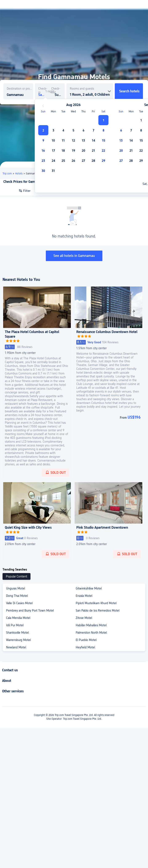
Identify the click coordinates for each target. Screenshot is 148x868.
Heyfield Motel (85, 647)
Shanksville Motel (17, 633)
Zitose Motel (84, 618)
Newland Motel (16, 647)
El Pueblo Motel (86, 640)
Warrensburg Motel (18, 640)
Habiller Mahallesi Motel (91, 625)
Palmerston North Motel (91, 633)
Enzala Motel (84, 596)
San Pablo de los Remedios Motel (98, 611)
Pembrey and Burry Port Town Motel (30, 611)
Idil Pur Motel (15, 625)
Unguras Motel (16, 588)
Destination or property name (20, 89)
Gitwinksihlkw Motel (89, 588)
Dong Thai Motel (17, 596)
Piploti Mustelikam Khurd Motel (96, 603)
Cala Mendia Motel (18, 618)
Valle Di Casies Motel (19, 603)
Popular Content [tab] (17, 576)
